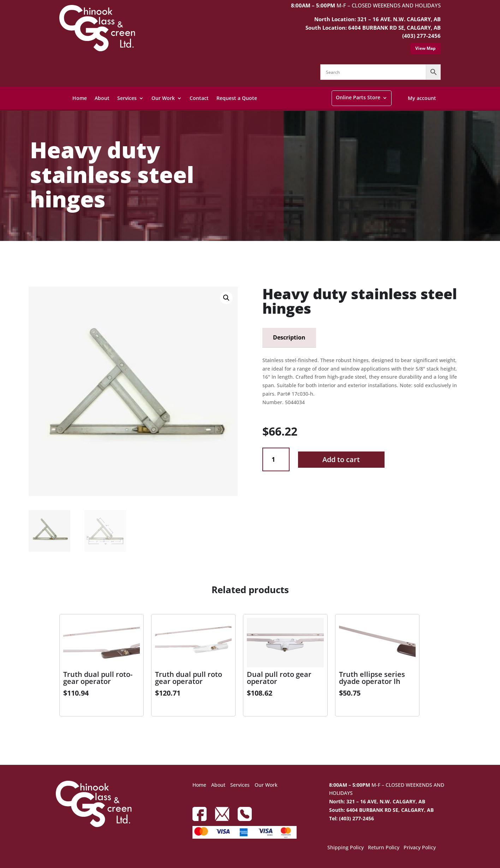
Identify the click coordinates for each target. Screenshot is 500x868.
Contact (199, 98)
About (102, 98)
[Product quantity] (276, 459)
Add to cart (341, 459)
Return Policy (384, 848)
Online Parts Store (358, 97)
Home (80, 98)
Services (127, 98)
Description (289, 337)
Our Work (163, 98)
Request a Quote (237, 98)
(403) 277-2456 (421, 36)
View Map (425, 48)
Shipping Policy (346, 848)
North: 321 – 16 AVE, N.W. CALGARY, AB (377, 801)
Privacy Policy (420, 848)
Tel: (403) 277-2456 (352, 818)
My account (422, 98)
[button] (226, 298)
